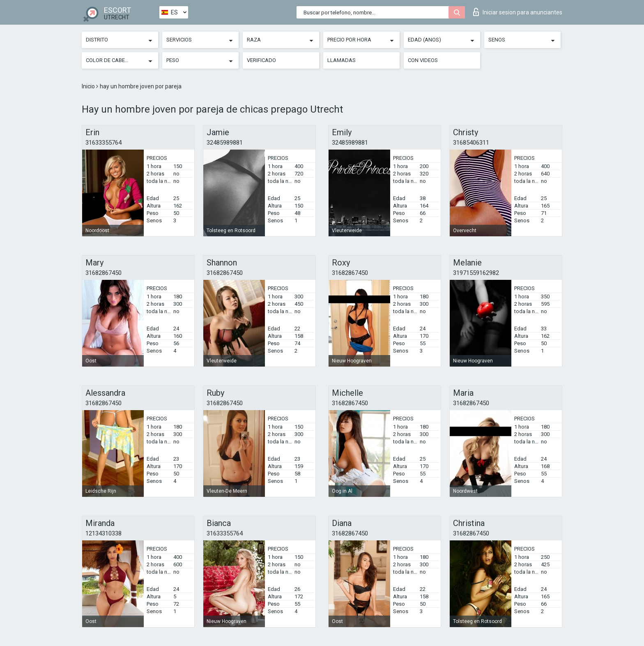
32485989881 (225, 143)
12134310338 (103, 533)
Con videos (423, 60)
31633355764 (103, 143)
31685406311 (471, 143)
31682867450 (103, 273)
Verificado (261, 60)
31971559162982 (476, 273)
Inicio (89, 86)
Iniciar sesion (518, 12)
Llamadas (342, 60)
